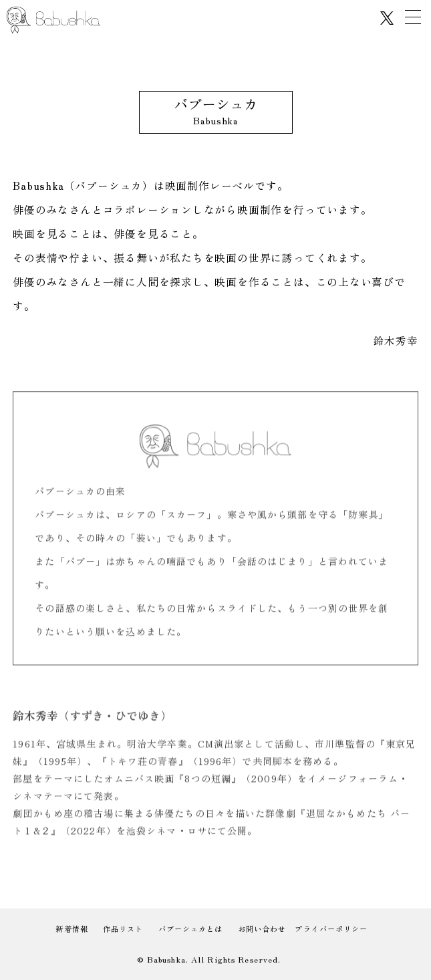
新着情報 (71, 929)
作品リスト (123, 929)
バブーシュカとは (191, 929)
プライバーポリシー (331, 929)
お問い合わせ (262, 929)
